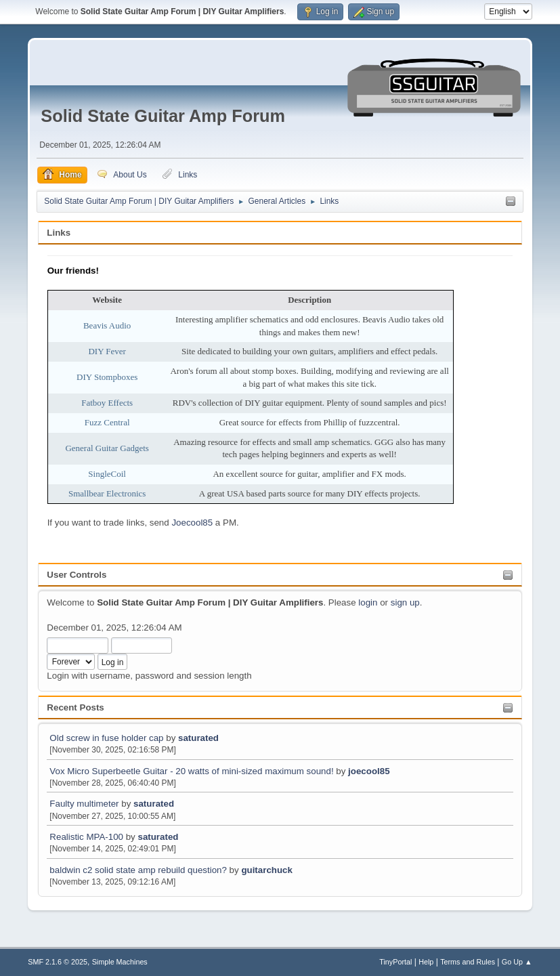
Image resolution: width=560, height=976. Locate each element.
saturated (198, 738)
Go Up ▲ (517, 962)
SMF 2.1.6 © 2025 (58, 962)
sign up (405, 602)
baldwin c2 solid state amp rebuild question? (138, 870)
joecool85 (369, 771)
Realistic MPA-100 (86, 837)
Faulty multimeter (85, 804)
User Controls (77, 575)
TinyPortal (395, 962)
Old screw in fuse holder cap (106, 738)
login (368, 602)
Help (426, 962)
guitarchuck (267, 870)
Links (59, 233)
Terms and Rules (468, 962)
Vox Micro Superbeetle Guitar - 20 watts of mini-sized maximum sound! (191, 771)
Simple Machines (120, 962)
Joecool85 (192, 523)
